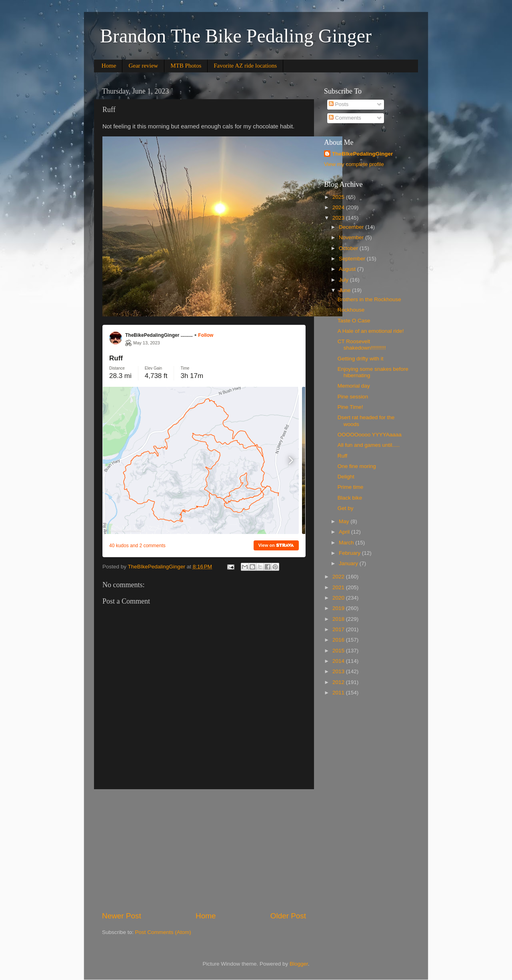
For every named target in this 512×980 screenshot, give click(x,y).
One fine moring (357, 466)
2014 (339, 661)
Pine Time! (350, 407)
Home (109, 66)
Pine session (353, 397)
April (345, 532)
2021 (339, 587)
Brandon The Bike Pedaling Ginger (236, 36)
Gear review (143, 66)
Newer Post (122, 916)
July (344, 280)
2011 (339, 693)
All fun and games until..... (369, 445)
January (349, 563)
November (352, 237)
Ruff (343, 456)
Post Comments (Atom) (163, 932)
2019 (339, 608)
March (347, 543)
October (349, 248)
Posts (339, 104)
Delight (346, 477)
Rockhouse (351, 310)
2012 (339, 682)
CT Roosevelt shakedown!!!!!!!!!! (362, 345)
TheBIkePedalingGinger (362, 154)
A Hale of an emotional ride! (371, 331)
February (350, 553)
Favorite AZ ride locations (245, 66)
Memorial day (354, 386)
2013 (339, 671)
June (345, 290)
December (352, 227)
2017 (339, 629)
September (353, 259)
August (348, 269)
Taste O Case (354, 321)
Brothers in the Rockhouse (369, 299)
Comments (345, 118)
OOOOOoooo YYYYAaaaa (370, 435)
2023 (339, 218)
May (345, 521)
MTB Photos (186, 66)
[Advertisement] (204, 850)
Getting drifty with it (361, 359)
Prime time (351, 487)
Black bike (350, 498)
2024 (339, 207)
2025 (339, 197)
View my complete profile (354, 164)
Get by (346, 508)
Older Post (288, 916)
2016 (339, 640)
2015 (339, 651)
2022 (339, 577)
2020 (339, 598)
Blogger (299, 964)
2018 (339, 619)
